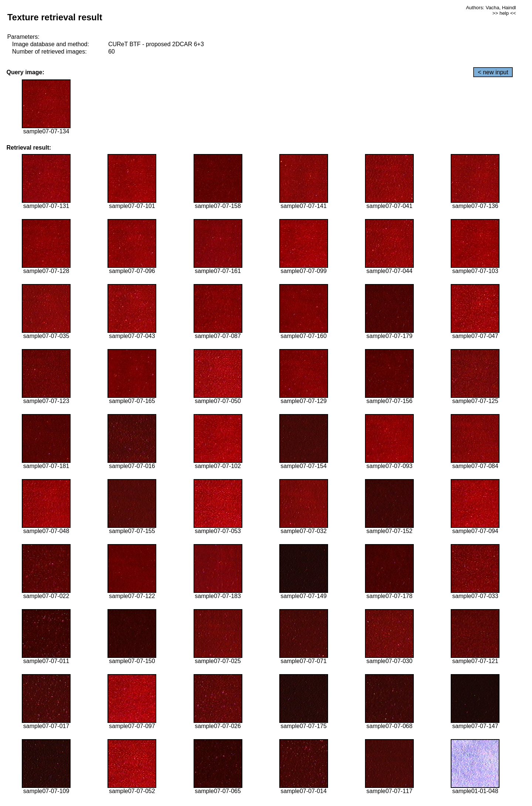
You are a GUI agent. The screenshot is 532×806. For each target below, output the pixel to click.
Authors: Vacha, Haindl (491, 8)
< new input (493, 72)
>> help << (504, 13)
